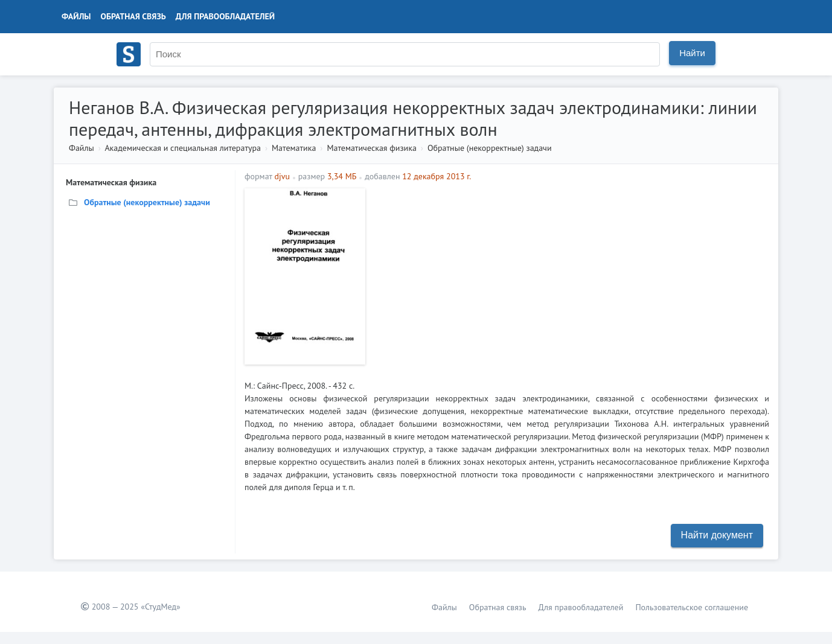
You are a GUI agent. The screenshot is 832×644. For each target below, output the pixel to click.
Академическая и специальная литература (183, 148)
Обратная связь (133, 16)
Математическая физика (371, 148)
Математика (294, 148)
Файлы (76, 16)
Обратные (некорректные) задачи (490, 148)
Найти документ (717, 535)
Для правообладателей (225, 16)
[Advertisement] (570, 273)
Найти (692, 53)
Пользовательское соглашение (692, 607)
